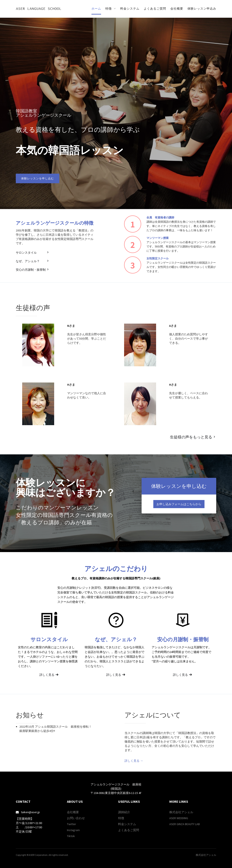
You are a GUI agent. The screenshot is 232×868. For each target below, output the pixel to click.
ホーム (96, 9)
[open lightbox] (170, 727)
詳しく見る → (134, 761)
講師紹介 (124, 812)
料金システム (130, 9)
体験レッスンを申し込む (38, 178)
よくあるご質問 (155, 9)
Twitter (72, 824)
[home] (39, 9)
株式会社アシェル (181, 812)
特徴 (121, 818)
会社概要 (177, 9)
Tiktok (71, 836)
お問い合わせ (76, 818)
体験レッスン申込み (202, 9)
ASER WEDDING (179, 818)
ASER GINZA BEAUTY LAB (185, 824)
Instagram (73, 830)
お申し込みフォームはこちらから (179, 504)
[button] (111, 9)
